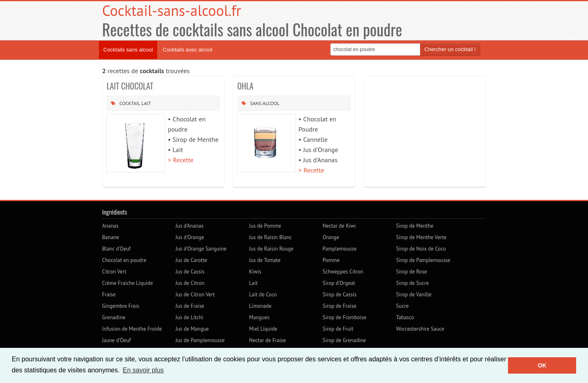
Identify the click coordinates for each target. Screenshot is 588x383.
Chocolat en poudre (124, 260)
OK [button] (542, 365)
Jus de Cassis (190, 272)
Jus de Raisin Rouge (271, 249)
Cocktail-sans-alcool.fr (171, 10)
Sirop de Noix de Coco (421, 249)
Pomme (331, 260)
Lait (146, 103)
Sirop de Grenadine (344, 340)
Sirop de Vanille (414, 295)
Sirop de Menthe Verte (421, 237)
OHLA (245, 86)
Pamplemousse (340, 249)
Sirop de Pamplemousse (423, 260)
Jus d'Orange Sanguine (201, 249)
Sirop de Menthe (415, 226)
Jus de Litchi (189, 317)
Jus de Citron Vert (195, 295)
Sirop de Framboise (344, 317)
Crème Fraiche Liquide (127, 283)
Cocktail (130, 103)
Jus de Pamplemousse (200, 340)
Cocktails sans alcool (128, 50)
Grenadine (114, 317)
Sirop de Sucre (412, 283)
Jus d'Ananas (189, 226)
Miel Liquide (263, 329)
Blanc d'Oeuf (116, 249)
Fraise (109, 295)
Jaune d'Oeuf (116, 340)
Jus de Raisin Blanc (271, 237)
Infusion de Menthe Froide (132, 329)
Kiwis (255, 272)
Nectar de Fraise (267, 340)
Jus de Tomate (265, 260)
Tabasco (405, 317)
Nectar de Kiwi (339, 226)
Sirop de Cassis (340, 295)
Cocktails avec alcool (187, 50)
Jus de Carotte (191, 260)
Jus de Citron (190, 283)
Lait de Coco (263, 295)
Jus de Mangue (192, 329)
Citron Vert (114, 272)
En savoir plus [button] (144, 370)
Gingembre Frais (121, 306)
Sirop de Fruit (338, 329)
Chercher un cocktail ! (450, 49)
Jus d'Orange (190, 237)
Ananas (110, 226)
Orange (331, 237)
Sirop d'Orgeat (339, 283)
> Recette (181, 160)
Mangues (259, 317)
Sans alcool (265, 103)
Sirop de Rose (412, 272)
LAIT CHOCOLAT (130, 86)
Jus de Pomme (265, 226)
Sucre (402, 306)
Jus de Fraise (190, 306)
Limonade (260, 306)
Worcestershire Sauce (420, 329)
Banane (110, 237)
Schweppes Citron (343, 272)
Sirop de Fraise (340, 306)
